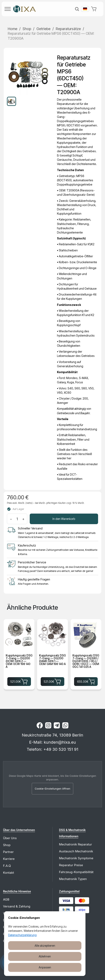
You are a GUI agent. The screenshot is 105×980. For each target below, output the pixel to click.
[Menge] (17, 519)
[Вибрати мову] (85, 9)
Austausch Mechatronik (76, 851)
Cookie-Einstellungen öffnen (53, 789)
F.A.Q (7, 866)
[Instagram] (48, 725)
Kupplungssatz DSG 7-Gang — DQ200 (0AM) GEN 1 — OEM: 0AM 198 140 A (52, 660)
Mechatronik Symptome (76, 858)
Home (13, 29)
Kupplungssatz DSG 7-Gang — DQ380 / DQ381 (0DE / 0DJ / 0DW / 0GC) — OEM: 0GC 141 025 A (86, 661)
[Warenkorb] (95, 9)
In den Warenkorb (64, 519)
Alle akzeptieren (45, 946)
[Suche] (77, 9)
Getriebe (43, 29)
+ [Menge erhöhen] (23, 519)
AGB (6, 899)
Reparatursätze (68, 29)
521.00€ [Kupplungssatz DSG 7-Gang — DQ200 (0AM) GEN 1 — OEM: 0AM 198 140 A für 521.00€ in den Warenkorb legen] (52, 681)
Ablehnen (45, 956)
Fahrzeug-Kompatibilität (76, 872)
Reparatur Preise (71, 865)
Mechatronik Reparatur (75, 844)
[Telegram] (57, 725)
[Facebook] (40, 725)
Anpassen (45, 967)
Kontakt (9, 873)
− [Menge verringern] (11, 519)
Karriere (9, 859)
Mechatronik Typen (73, 879)
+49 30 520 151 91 (61, 749)
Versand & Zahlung (17, 906)
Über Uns (10, 838)
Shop (27, 29)
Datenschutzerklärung (22, 935)
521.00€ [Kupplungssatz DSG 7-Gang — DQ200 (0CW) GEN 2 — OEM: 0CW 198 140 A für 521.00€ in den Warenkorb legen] (19, 681)
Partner (8, 852)
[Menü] (8, 9)
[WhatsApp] (65, 725)
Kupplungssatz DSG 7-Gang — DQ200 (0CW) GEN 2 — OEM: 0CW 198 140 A (19, 661)
